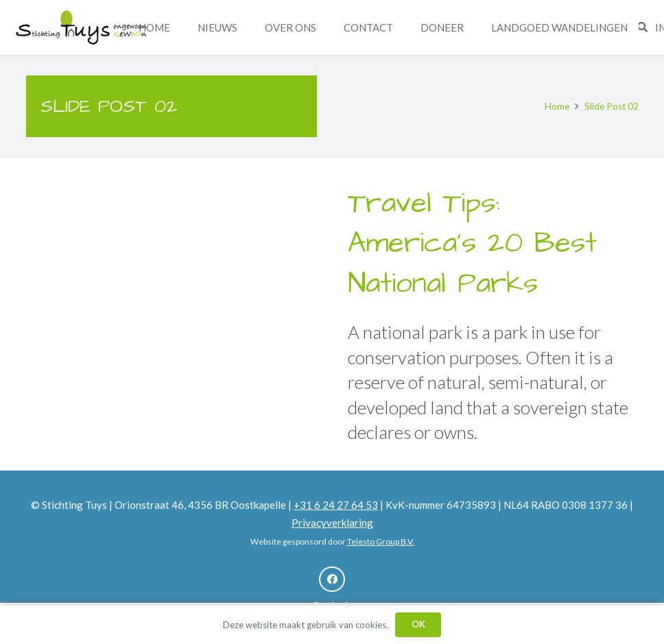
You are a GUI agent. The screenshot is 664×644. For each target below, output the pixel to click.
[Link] (82, 27)
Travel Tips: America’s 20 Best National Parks (472, 244)
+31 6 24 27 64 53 (336, 505)
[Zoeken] (642, 27)
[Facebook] (332, 580)
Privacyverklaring (332, 523)
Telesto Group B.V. (381, 541)
